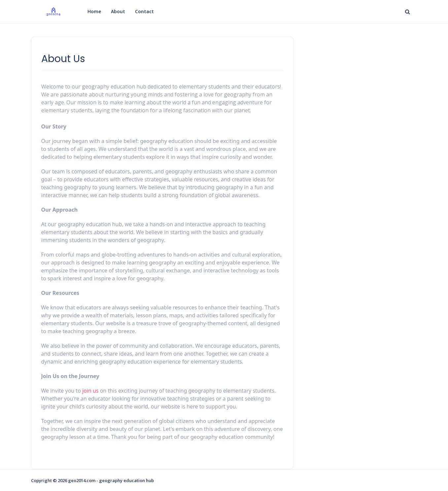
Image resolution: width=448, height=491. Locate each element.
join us (90, 391)
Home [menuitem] (94, 11)
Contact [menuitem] (144, 11)
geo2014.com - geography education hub (111, 480)
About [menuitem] (118, 11)
